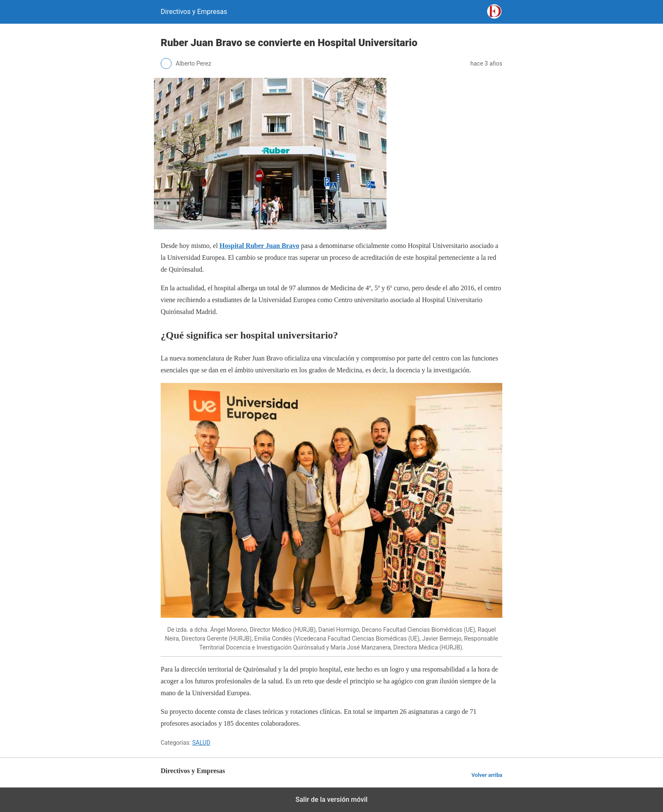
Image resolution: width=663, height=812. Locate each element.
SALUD (201, 743)
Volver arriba (487, 775)
